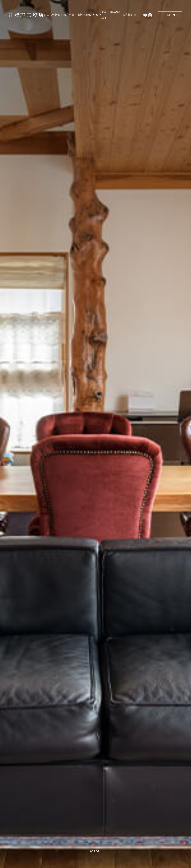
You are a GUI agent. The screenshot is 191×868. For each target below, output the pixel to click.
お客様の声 (129, 15)
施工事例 (77, 15)
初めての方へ (63, 15)
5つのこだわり (92, 15)
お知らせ (49, 15)
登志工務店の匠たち (111, 15)
